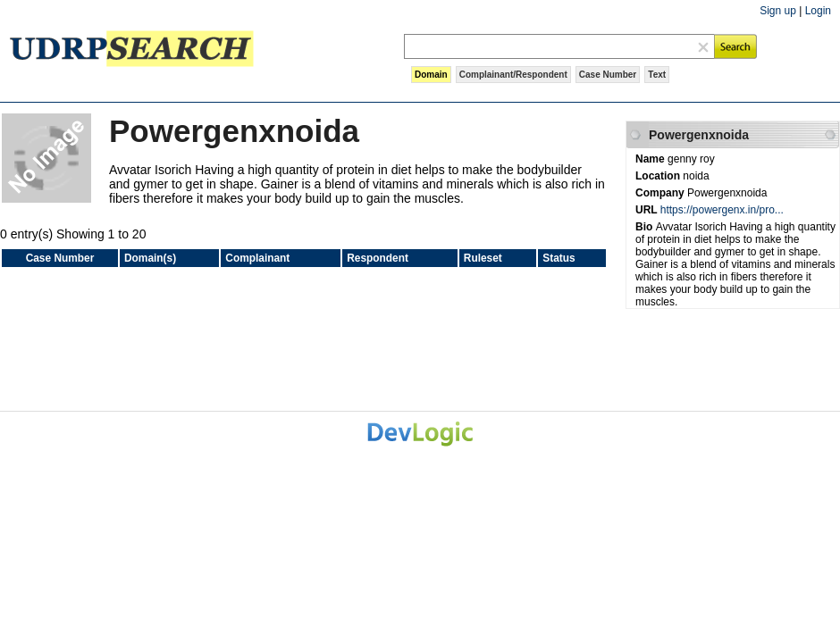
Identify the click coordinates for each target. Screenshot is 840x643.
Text (657, 75)
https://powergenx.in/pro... (722, 210)
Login (818, 11)
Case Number (608, 75)
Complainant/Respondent (513, 75)
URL (648, 210)
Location (659, 176)
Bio (646, 227)
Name (651, 159)
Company (661, 193)
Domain (431, 75)
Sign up (778, 11)
